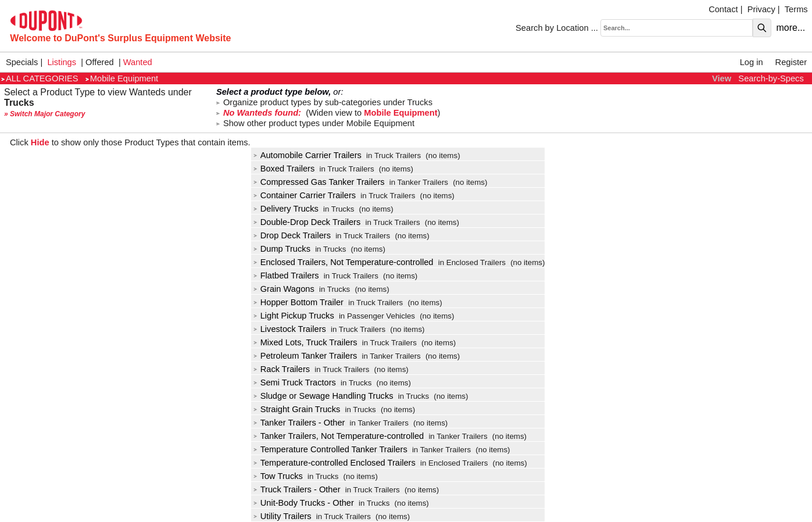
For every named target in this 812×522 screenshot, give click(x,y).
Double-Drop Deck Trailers (307, 222)
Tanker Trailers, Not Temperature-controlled (339, 436)
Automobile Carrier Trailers (307, 155)
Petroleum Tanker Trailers (305, 356)
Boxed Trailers (284, 169)
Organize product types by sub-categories (324, 102)
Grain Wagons (284, 289)
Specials (22, 62)
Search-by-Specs (771, 78)
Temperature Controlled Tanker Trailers (330, 449)
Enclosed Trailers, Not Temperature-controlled (344, 262)
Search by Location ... (557, 28)
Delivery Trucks (286, 209)
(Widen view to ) (328, 113)
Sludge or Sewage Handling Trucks (323, 396)
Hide (40, 142)
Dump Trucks (282, 249)
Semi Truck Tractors (295, 382)
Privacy (761, 9)
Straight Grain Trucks (297, 409)
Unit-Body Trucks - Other (304, 503)
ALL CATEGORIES (40, 78)
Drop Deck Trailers (292, 235)
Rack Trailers (282, 369)
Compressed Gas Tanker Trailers (319, 182)
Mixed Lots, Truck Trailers (305, 342)
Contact (723, 9)
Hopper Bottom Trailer (298, 302)
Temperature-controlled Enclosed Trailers (335, 463)
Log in (752, 62)
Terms (796, 9)
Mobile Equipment (122, 78)
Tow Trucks (278, 476)
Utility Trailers (282, 516)
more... (790, 28)
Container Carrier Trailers (305, 195)
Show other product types (315, 123)
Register (791, 62)
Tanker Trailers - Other (299, 423)
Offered (100, 62)
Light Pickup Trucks (294, 316)
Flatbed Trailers (286, 276)
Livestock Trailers (290, 329)
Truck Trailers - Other (297, 489)
